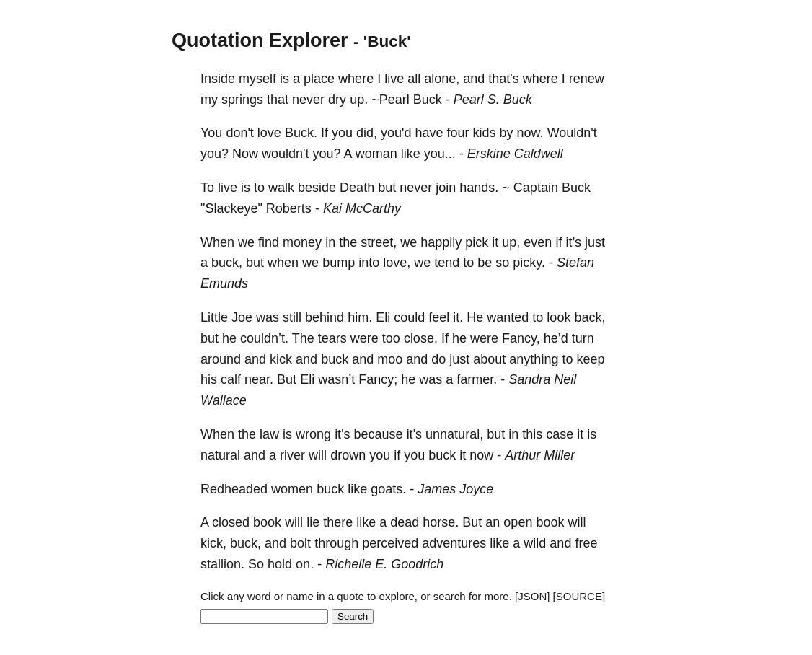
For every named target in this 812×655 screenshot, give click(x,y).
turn (583, 338)
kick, (213, 543)
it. (458, 317)
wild (535, 543)
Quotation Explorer (260, 40)
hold (280, 564)
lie (313, 522)
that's (503, 79)
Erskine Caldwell (515, 154)
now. (530, 133)
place (319, 79)
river (292, 455)
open (518, 522)
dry (337, 100)
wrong (313, 434)
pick (477, 242)
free (586, 543)
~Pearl (390, 100)
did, (367, 133)
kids (485, 133)
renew (587, 79)
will (318, 455)
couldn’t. (264, 338)
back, (590, 317)
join (446, 188)
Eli (383, 317)
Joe (242, 317)
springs (242, 100)
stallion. (222, 564)
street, (379, 242)
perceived (390, 543)
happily (441, 242)
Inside (218, 79)
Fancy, (521, 338)
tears (332, 338)
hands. (479, 188)
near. (259, 379)
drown (348, 455)
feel (439, 317)
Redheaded (234, 489)
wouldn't (285, 154)
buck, (227, 263)
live (394, 79)
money (302, 242)
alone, (442, 79)
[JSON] (532, 596)
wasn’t (336, 379)
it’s (573, 242)
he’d (556, 338)
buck (335, 359)
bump (339, 263)
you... (440, 154)
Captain (536, 188)
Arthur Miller (540, 455)
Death (357, 188)
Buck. (301, 133)
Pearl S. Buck (493, 100)
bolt (300, 543)
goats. (388, 489)
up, (511, 242)
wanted (508, 317)
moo (390, 359)
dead (405, 522)
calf (231, 379)
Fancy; (378, 379)
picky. (529, 263)
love (269, 133)
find (269, 242)
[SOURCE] (579, 596)
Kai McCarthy (362, 208)
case (560, 434)
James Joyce (455, 489)
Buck (428, 100)
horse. (441, 522)
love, (397, 263)
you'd (396, 133)
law (269, 434)
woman (376, 154)
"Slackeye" (231, 208)
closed (231, 522)
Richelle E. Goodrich (384, 564)
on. (305, 564)
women (292, 489)
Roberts (289, 208)
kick (281, 359)
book (267, 522)
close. (421, 338)
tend (447, 263)
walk (281, 188)
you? (215, 154)
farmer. (477, 379)
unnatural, (454, 434)
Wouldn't (572, 133)
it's (342, 434)
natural (220, 455)
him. (360, 317)
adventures (454, 543)
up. (359, 100)
